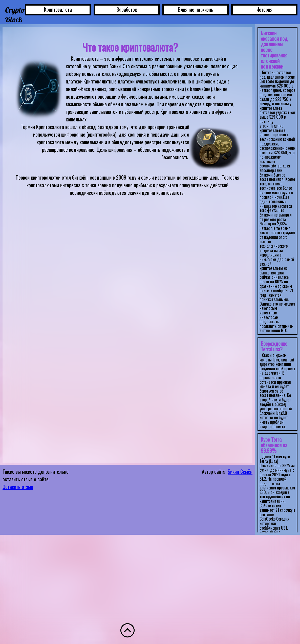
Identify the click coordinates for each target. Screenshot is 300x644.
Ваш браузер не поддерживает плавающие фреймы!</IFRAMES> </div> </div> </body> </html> (277, 278)
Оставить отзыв (18, 487)
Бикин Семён (240, 471)
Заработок (127, 9)
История (264, 9)
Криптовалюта (58, 9)
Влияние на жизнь (196, 9)
